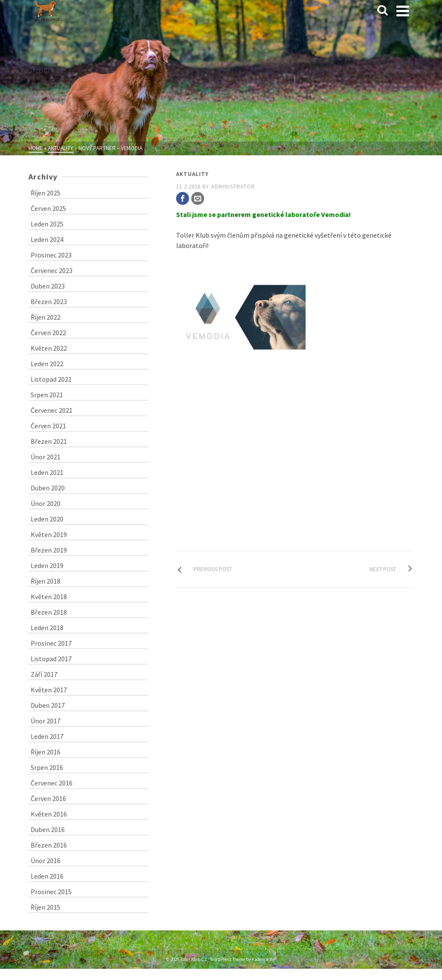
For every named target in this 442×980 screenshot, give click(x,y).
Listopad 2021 (51, 379)
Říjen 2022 (46, 317)
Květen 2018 (49, 597)
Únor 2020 (46, 503)
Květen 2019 (49, 534)
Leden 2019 (47, 565)
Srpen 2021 (47, 395)
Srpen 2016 (47, 767)
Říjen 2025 (46, 193)
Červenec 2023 (52, 270)
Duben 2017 (48, 705)
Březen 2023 (49, 302)
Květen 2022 (49, 348)
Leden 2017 (47, 736)
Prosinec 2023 (51, 255)
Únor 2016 (46, 861)
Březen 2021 (49, 441)
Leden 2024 (47, 239)
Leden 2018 (47, 628)
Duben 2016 (48, 829)
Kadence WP (264, 959)
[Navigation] (403, 11)
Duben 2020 (48, 488)
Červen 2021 (48, 426)
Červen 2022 (48, 333)
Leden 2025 (47, 224)
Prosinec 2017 (51, 643)
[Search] (382, 11)
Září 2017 (44, 674)
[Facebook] (183, 198)
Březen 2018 (49, 612)
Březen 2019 (49, 550)
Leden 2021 (47, 472)
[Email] (198, 198)
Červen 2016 (48, 798)
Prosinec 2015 (51, 892)
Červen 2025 (48, 208)
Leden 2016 (47, 876)
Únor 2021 (46, 457)
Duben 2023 (48, 286)
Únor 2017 (46, 721)
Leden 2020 (47, 519)
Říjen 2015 (46, 907)
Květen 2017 (49, 690)
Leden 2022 (47, 364)
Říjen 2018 (46, 581)
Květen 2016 (49, 814)
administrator (233, 187)
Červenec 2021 (52, 410)
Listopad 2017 (51, 659)
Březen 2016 (49, 845)
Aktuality (192, 174)
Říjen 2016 (46, 752)
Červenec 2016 (52, 783)
